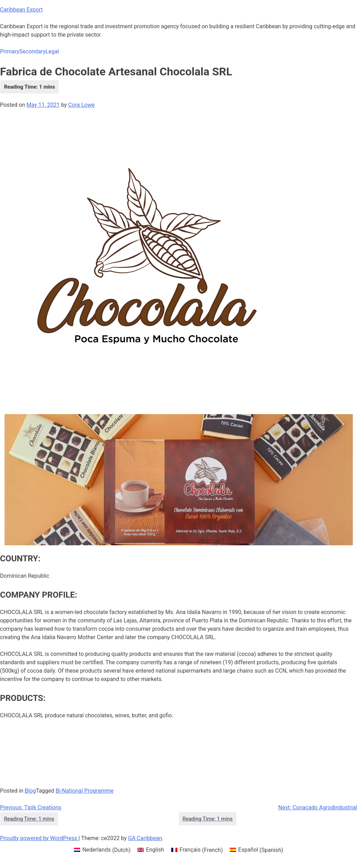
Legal (52, 51)
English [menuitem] (155, 850)
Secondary (32, 51)
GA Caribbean (145, 838)
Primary (10, 51)
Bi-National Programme (85, 791)
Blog (30, 791)
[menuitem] (102, 850)
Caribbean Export (21, 10)
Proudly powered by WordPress (39, 838)
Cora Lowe (82, 105)
